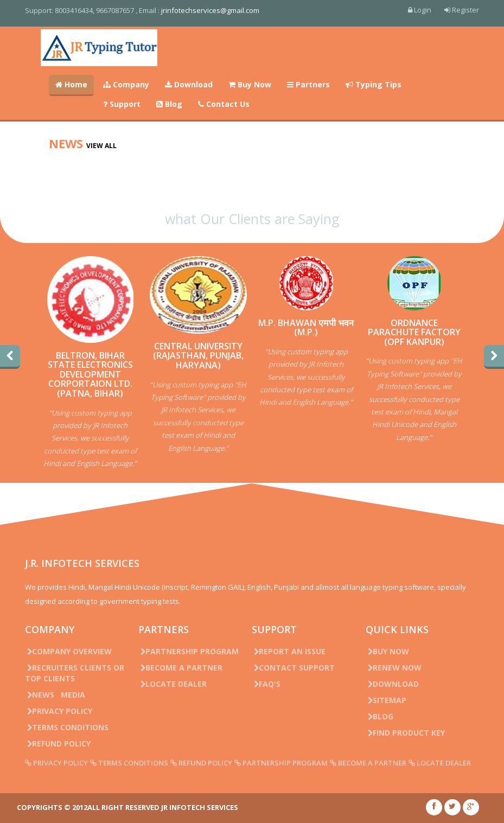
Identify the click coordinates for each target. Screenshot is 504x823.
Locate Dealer (173, 684)
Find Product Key (405, 733)
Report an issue (289, 651)
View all (101, 146)
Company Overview (68, 651)
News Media (55, 695)
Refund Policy (58, 744)
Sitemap (386, 700)
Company (126, 84)
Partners (308, 84)
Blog (169, 104)
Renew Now (394, 668)
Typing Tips (374, 84)
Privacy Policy (59, 711)
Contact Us (224, 104)
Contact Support (293, 668)
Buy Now (250, 84)
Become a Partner (180, 668)
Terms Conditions (67, 727)
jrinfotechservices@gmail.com (210, 10)
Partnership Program (189, 651)
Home (71, 84)
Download (189, 84)
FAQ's (266, 684)
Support (122, 104)
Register (462, 10)
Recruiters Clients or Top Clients (75, 673)
